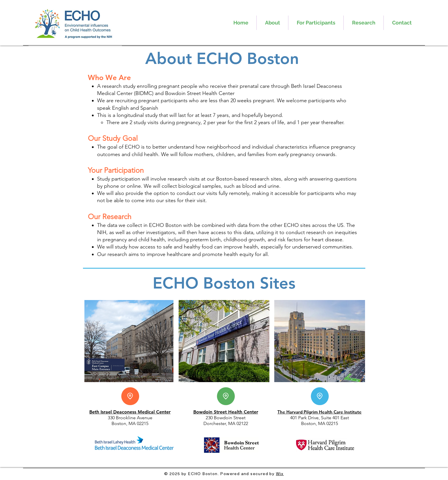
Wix (280, 474)
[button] (272, 23)
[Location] (130, 396)
